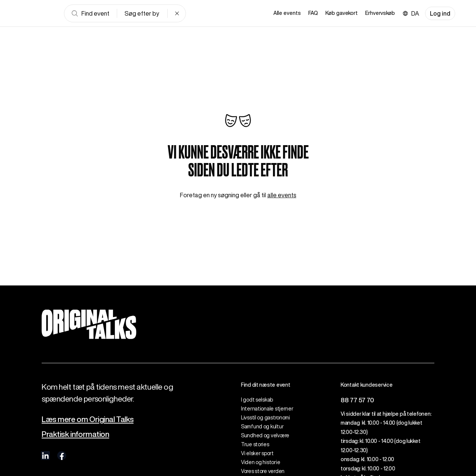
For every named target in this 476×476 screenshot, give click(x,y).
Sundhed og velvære (265, 435)
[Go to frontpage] (39, 13)
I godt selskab (257, 400)
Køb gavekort (342, 13)
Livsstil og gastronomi (266, 418)
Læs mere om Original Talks (88, 419)
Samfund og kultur (262, 427)
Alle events (287, 13)
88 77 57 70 (357, 400)
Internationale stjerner (267, 409)
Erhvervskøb (380, 13)
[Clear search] (177, 13)
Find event (90, 13)
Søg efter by (142, 13)
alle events (282, 195)
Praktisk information (75, 434)
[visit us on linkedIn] (45, 456)
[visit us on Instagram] (78, 456)
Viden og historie (260, 462)
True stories (255, 444)
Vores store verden (263, 471)
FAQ (313, 13)
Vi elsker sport (257, 453)
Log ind (440, 13)
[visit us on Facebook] (62, 456)
